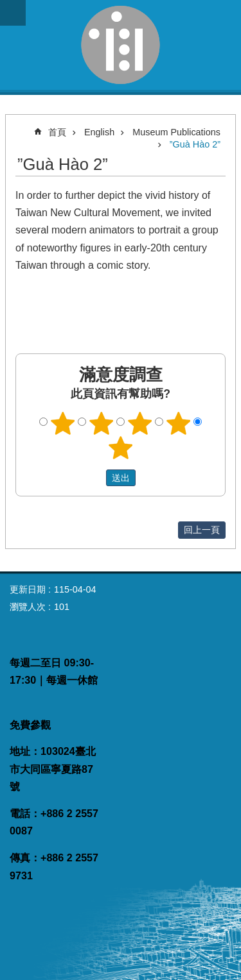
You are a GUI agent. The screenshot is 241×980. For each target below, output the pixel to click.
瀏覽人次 (28, 607)
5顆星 (121, 448)
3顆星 (139, 423)
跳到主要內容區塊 (7, 7)
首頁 (57, 132)
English (99, 132)
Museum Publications (176, 132)
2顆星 (102, 423)
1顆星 (63, 423)
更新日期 (28, 589)
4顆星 (178, 423)
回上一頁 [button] (202, 530)
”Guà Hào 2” (195, 144)
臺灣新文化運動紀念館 (121, 45)
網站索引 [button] (13, 13)
